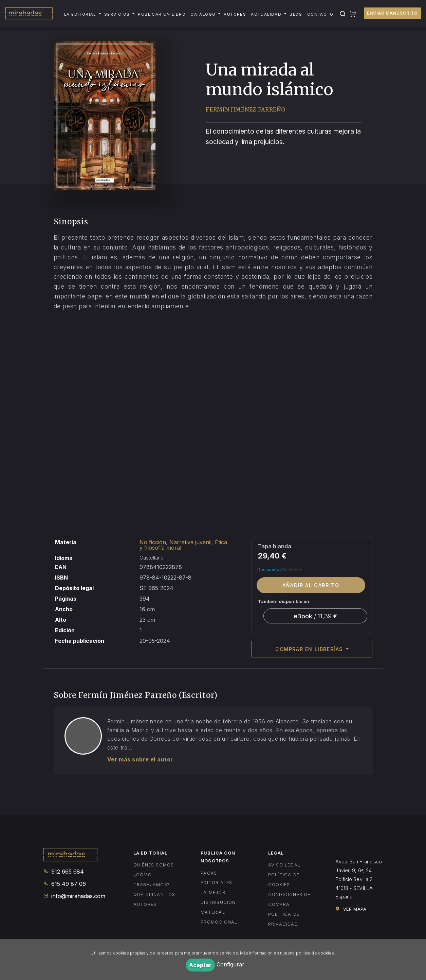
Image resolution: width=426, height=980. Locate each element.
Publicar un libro (162, 14)
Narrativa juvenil (190, 542)
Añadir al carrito (311, 585)
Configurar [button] (230, 964)
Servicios (117, 14)
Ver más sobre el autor (140, 759)
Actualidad (266, 14)
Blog (296, 14)
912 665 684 (64, 872)
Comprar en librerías (310, 649)
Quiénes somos (154, 865)
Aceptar (200, 965)
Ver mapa (351, 909)
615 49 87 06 (65, 884)
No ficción (153, 542)
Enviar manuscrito (392, 13)
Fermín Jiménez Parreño (245, 109)
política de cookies (315, 953)
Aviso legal (284, 865)
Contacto (320, 14)
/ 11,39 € (316, 616)
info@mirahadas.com (74, 896)
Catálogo (203, 14)
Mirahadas (29, 14)
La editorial (80, 14)
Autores (235, 14)
